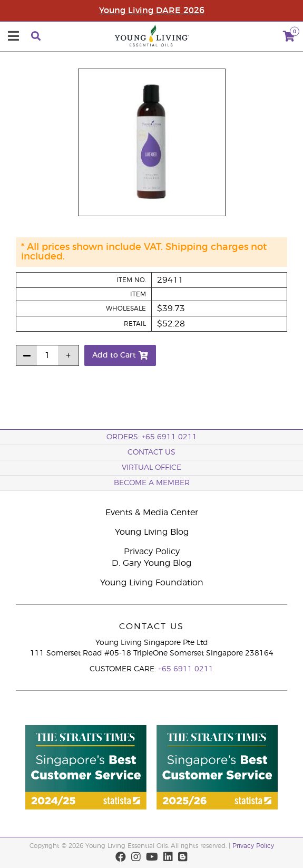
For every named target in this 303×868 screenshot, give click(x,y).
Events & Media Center (152, 513)
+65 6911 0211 (186, 669)
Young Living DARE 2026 (152, 11)
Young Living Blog (152, 532)
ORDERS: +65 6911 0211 (152, 437)
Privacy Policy (152, 552)
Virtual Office (151, 468)
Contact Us (151, 452)
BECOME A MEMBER (152, 483)
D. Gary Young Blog (151, 563)
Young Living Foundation (152, 583)
